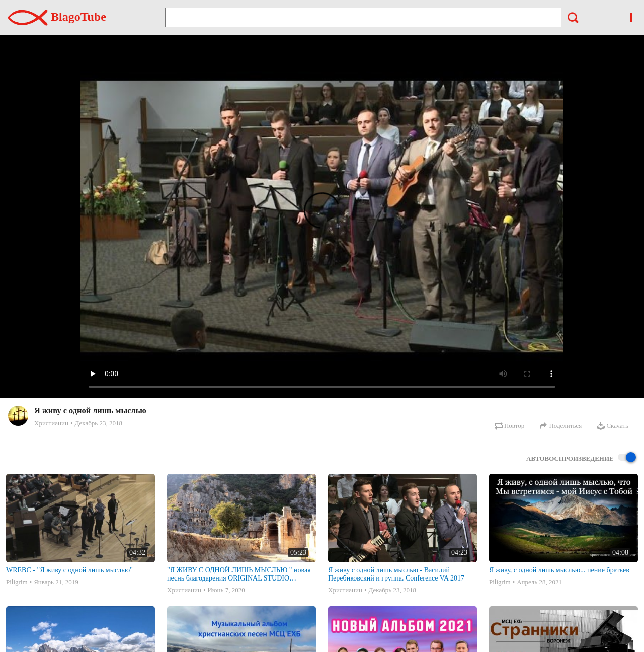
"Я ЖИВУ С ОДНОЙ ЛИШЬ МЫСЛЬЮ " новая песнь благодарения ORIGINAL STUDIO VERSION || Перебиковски (239, 574)
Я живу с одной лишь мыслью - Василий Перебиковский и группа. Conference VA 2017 (396, 574)
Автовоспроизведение (581, 458)
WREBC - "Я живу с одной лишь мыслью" (69, 570)
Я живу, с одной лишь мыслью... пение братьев (559, 570)
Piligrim (17, 582)
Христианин (51, 423)
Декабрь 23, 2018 (98, 423)
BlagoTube (57, 17)
